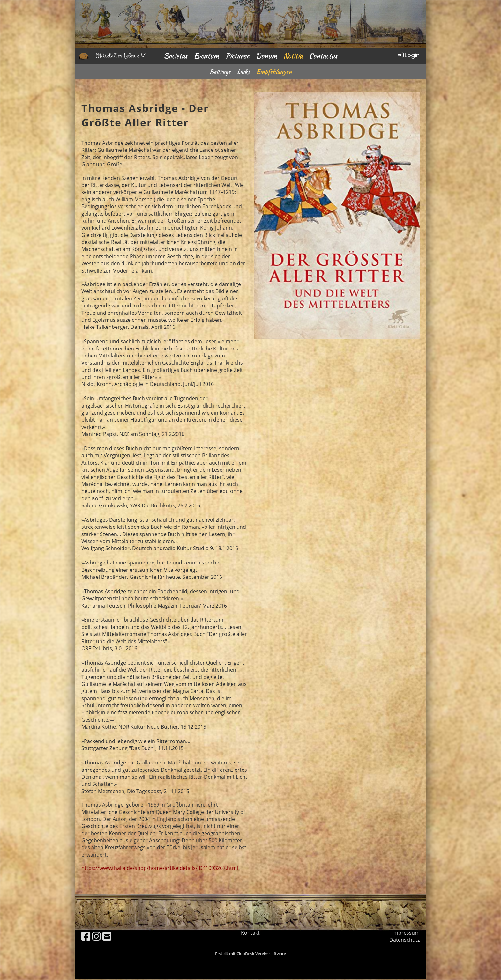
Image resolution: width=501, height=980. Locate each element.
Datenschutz (404, 940)
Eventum (206, 56)
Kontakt (250, 933)
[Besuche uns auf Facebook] (86, 936)
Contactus (323, 56)
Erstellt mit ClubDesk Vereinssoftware (250, 954)
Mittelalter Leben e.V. (121, 56)
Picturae (237, 56)
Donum (266, 56)
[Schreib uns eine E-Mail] (107, 936)
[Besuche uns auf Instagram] (96, 936)
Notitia (293, 56)
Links (243, 71)
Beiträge (220, 71)
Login (408, 55)
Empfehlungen (274, 71)
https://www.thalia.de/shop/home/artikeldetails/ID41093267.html (160, 868)
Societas (176, 56)
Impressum (406, 933)
